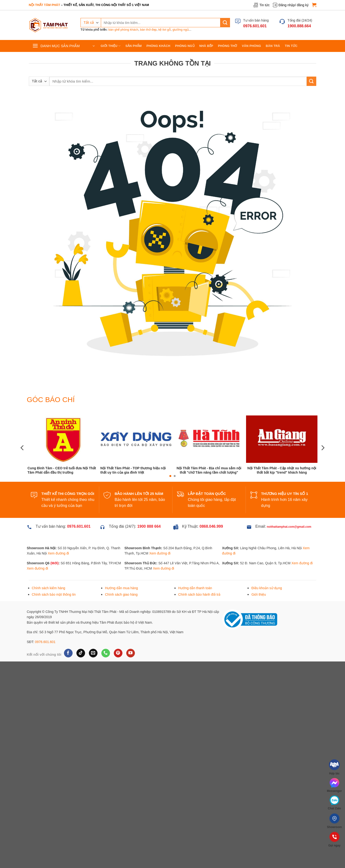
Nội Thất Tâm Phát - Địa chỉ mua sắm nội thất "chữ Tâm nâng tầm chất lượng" (209, 470)
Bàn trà (273, 46)
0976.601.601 (45, 642)
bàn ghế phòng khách (123, 30)
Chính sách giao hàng (121, 594)
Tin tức (261, 5)
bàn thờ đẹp (148, 30)
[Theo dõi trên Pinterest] (118, 653)
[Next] (322, 448)
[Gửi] (225, 23)
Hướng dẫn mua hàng (121, 588)
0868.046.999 (211, 526)
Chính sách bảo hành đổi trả (199, 594)
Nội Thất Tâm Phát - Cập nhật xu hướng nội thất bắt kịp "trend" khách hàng (282, 470)
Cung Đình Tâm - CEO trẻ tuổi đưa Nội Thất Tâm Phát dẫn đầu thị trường (62, 470)
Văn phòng (252, 46)
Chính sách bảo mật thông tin (54, 594)
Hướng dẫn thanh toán (195, 588)
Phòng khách (158, 46)
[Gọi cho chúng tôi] (106, 653)
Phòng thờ (228, 46)
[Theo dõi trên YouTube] (130, 653)
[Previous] (23, 448)
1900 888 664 (149, 526)
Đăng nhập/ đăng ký (291, 5)
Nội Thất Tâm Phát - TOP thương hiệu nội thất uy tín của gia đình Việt (133, 470)
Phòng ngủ (185, 46)
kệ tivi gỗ (165, 30)
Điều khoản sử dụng (267, 588)
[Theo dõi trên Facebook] (68, 653)
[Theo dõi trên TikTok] (81, 653)
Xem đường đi (58, 553)
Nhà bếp (206, 46)
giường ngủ (181, 30)
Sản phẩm (134, 46)
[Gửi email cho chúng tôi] (93, 653)
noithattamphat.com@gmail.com (289, 527)
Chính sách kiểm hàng (49, 588)
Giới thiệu (111, 46)
